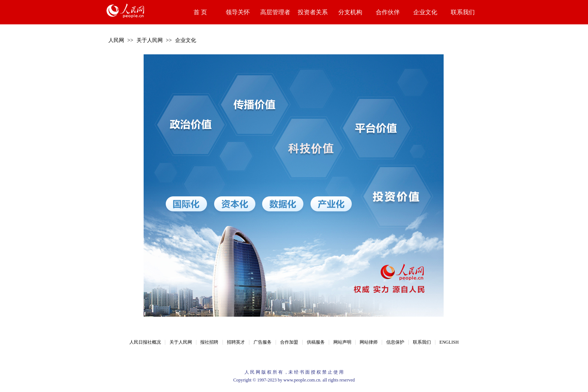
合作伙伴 (388, 12)
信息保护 (395, 342)
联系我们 (463, 12)
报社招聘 (209, 342)
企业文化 (425, 12)
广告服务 (262, 342)
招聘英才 (236, 342)
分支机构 (350, 12)
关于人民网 (150, 40)
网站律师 (369, 342)
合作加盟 (289, 342)
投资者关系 (313, 12)
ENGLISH (449, 342)
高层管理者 (275, 12)
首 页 (200, 12)
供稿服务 (316, 342)
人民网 (116, 40)
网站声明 (342, 342)
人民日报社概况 (145, 342)
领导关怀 (238, 12)
